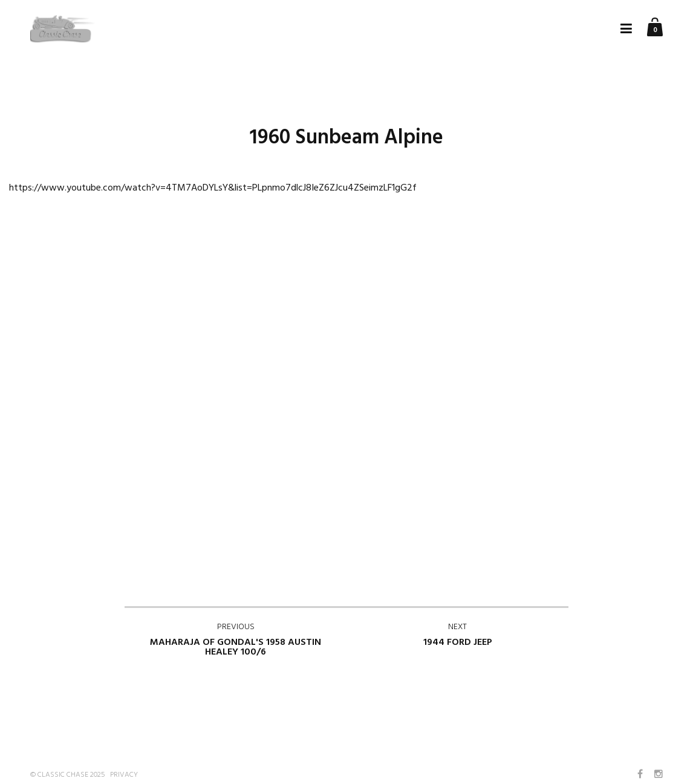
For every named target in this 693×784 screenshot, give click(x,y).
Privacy (124, 775)
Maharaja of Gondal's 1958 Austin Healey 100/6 (236, 640)
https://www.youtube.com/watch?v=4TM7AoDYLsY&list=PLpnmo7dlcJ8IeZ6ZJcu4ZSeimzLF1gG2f (213, 188)
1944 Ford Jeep (457, 635)
